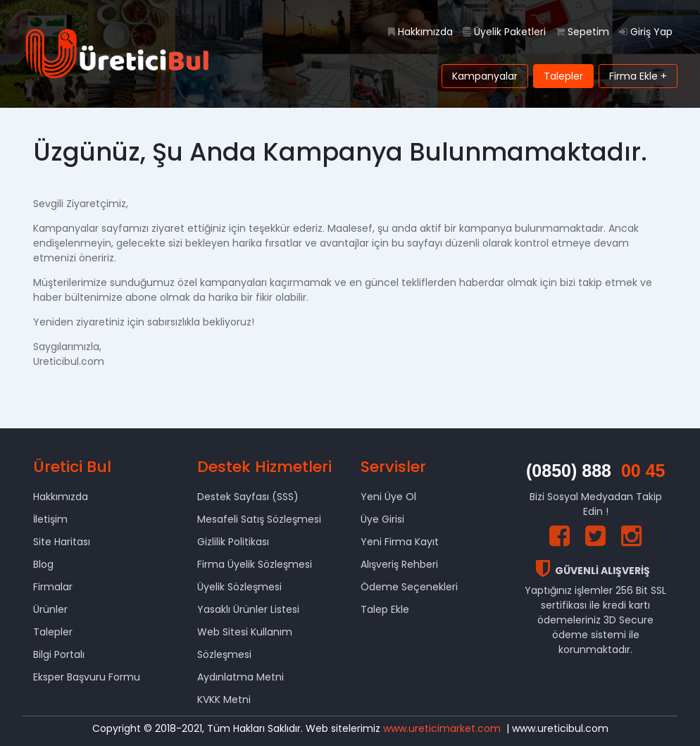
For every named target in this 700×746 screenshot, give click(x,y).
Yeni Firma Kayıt (400, 542)
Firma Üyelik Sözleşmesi (255, 564)
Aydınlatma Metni (240, 677)
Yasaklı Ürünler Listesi (248, 609)
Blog (43, 564)
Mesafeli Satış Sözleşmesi (259, 519)
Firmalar (53, 587)
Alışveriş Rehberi (399, 564)
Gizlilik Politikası (233, 542)
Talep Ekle (385, 609)
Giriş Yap (646, 32)
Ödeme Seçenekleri (409, 587)
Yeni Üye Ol (388, 497)
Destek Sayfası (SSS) (248, 497)
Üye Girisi (382, 519)
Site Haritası (62, 542)
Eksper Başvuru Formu (87, 677)
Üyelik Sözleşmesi (239, 587)
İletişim (50, 519)
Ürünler (50, 609)
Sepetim (582, 32)
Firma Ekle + (638, 76)
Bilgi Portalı (59, 654)
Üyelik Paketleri (504, 32)
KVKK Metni (224, 700)
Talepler (563, 76)
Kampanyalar (485, 76)
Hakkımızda (420, 32)
